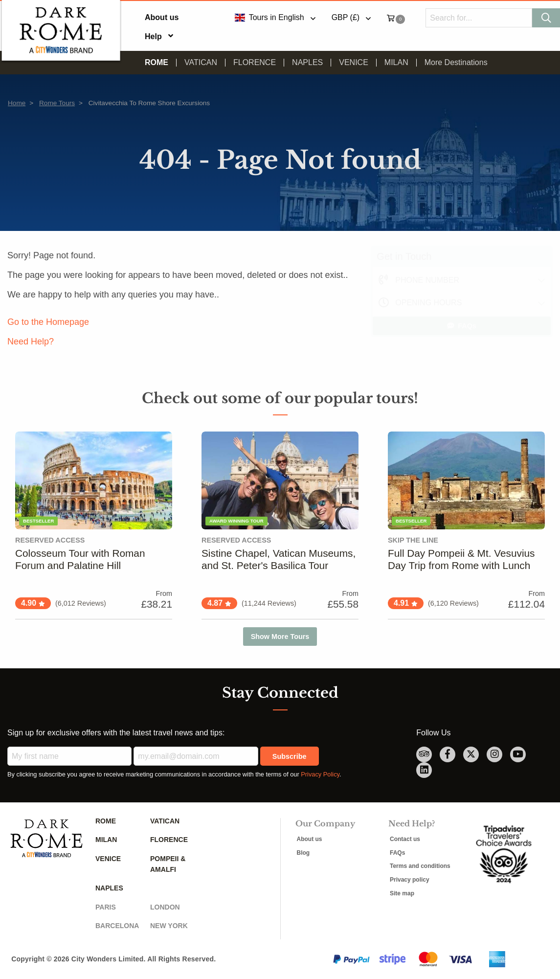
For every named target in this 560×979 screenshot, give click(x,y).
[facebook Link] (448, 754)
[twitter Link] (471, 754)
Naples (307, 63)
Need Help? (31, 342)
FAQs (462, 326)
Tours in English (269, 17)
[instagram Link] (494, 754)
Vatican (201, 63)
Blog (303, 853)
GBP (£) (346, 17)
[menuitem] (168, 18)
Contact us (405, 839)
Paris (106, 907)
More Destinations (456, 63)
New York (169, 926)
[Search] (546, 18)
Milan (396, 63)
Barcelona (117, 926)
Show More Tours (280, 637)
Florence (255, 63)
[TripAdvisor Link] (424, 754)
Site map (402, 893)
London (165, 907)
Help (153, 36)
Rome (157, 63)
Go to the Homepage (48, 322)
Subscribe (290, 756)
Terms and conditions (420, 866)
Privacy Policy (320, 774)
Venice (354, 63)
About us (162, 17)
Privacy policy (410, 880)
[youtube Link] (518, 754)
